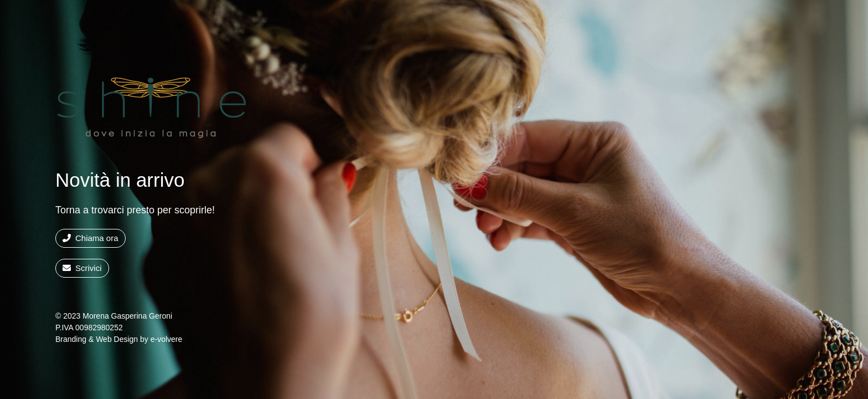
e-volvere (167, 339)
